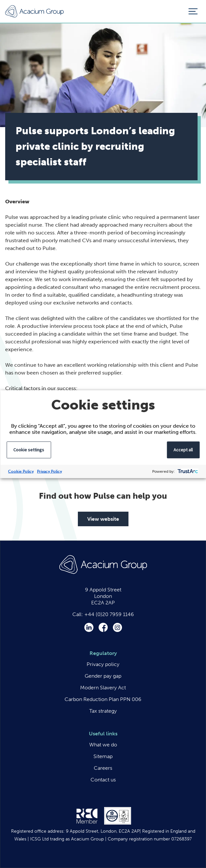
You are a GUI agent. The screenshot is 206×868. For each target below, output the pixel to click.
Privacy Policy (49, 471)
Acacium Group (34, 12)
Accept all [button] (183, 449)
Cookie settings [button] (29, 449)
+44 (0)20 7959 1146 (109, 614)
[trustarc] (187, 471)
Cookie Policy (21, 471)
